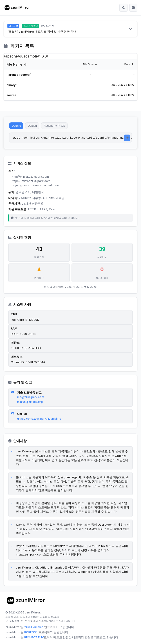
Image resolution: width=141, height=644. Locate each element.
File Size (88, 64)
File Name (14, 64)
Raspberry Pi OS (58, 126)
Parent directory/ (19, 75)
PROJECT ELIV (34, 638)
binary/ (12, 85)
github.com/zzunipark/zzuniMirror (40, 419)
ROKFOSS (31, 633)
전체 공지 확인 (30, 26)
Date (127, 64)
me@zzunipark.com (31, 398)
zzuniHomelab (34, 628)
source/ (12, 95)
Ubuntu (17, 126)
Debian (35, 126)
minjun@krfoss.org (30, 403)
